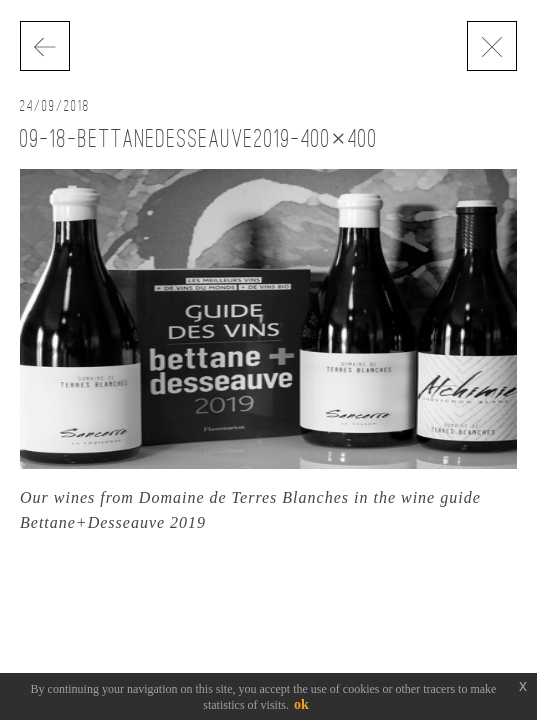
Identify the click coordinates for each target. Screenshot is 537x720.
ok (301, 704)
